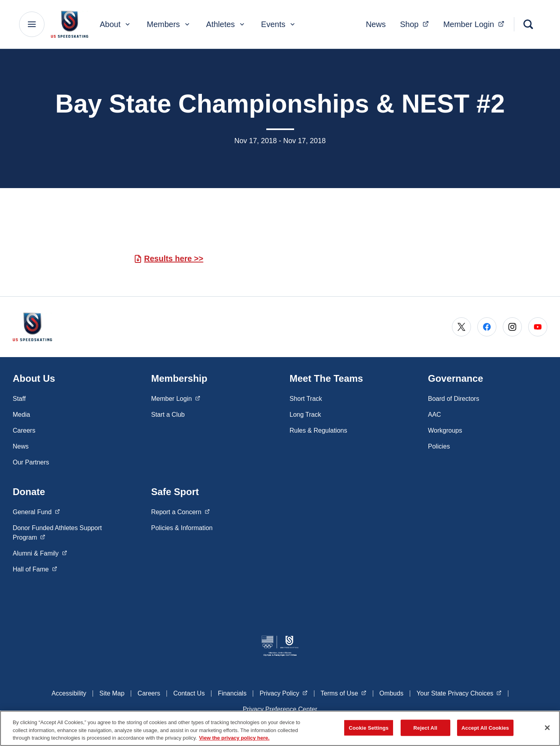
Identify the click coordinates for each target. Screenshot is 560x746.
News (376, 24)
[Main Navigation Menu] (32, 24)
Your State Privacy (459, 693)
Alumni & (40, 553)
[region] (280, 728)
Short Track (306, 399)
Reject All (425, 728)
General (36, 511)
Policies (439, 446)
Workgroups (445, 430)
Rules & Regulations (319, 430)
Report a (180, 511)
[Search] (528, 24)
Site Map (112, 693)
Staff (19, 399)
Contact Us (189, 693)
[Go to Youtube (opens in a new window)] (538, 327)
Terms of (344, 693)
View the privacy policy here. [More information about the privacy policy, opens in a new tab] (234, 738)
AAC (435, 415)
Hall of (35, 569)
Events (279, 24)
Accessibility (69, 693)
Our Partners (31, 462)
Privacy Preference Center (280, 709)
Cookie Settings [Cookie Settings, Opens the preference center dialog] (369, 728)
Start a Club (168, 415)
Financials (232, 693)
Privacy (283, 693)
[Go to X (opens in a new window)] (461, 327)
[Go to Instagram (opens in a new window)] (512, 327)
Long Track (305, 415)
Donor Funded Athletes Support (57, 533)
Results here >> (174, 258)
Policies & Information (182, 528)
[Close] (547, 728)
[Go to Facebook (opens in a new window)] (487, 327)
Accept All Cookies (485, 728)
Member (476, 23)
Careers (24, 430)
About (116, 24)
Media (21, 415)
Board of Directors (454, 399)
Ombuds (391, 693)
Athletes (226, 24)
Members (169, 24)
